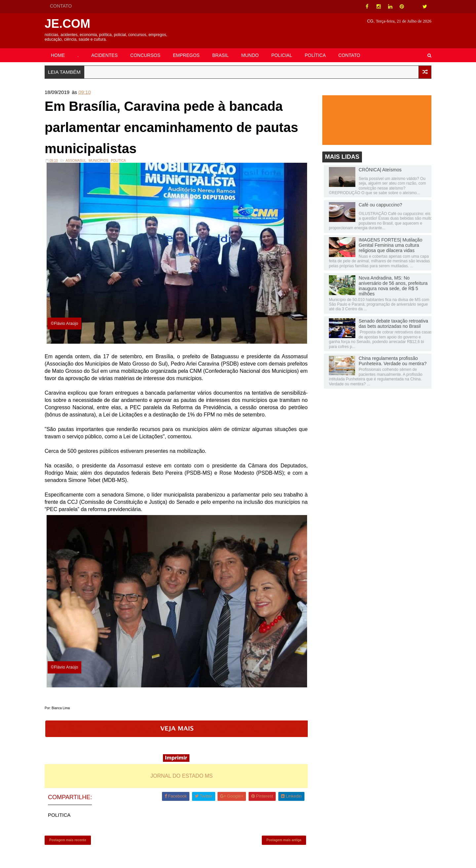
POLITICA (118, 161)
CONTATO (61, 6)
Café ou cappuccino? (380, 205)
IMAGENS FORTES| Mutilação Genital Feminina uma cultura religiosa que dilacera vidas (390, 245)
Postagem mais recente (68, 840)
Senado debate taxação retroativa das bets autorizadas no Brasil (393, 324)
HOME (58, 55)
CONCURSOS (145, 55)
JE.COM (67, 24)
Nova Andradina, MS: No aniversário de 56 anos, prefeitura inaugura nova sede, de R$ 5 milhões (393, 286)
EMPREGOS (186, 55)
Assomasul (76, 161)
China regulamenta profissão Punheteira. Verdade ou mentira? (393, 361)
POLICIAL (282, 55)
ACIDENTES (104, 55)
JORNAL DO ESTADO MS (181, 776)
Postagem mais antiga (284, 840)
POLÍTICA (315, 55)
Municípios (98, 161)
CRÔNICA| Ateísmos (380, 170)
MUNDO (250, 55)
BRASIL (220, 55)
